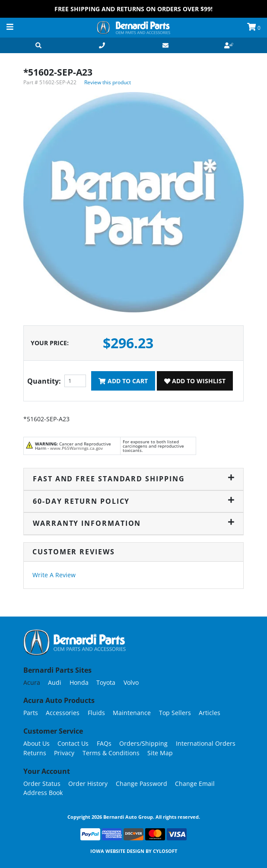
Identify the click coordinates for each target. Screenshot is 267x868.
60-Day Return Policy (133, 501)
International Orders (206, 743)
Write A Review (54, 575)
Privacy (64, 753)
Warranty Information (133, 523)
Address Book (43, 793)
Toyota (106, 682)
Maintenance (132, 713)
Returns (35, 753)
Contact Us (73, 743)
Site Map (160, 753)
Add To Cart (123, 381)
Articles (210, 713)
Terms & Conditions (111, 753)
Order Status (42, 784)
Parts (31, 713)
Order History (88, 784)
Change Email (195, 784)
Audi (55, 682)
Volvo (131, 682)
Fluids (96, 713)
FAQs (104, 743)
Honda (79, 682)
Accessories (63, 713)
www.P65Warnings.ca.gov (76, 448)
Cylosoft (165, 851)
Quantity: (44, 381)
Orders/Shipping (143, 743)
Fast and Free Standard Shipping (133, 479)
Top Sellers (175, 713)
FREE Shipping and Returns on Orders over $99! (133, 9)
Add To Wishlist (195, 381)
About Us (37, 743)
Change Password (141, 784)
